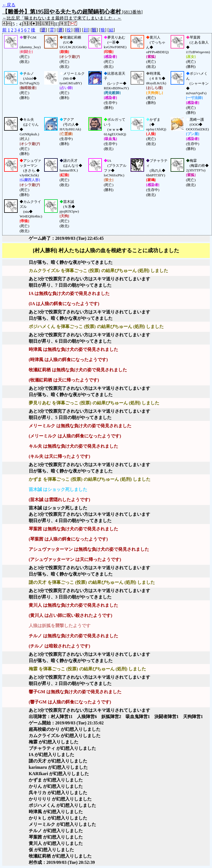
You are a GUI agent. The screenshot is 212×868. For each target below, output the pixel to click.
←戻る (9, 5)
